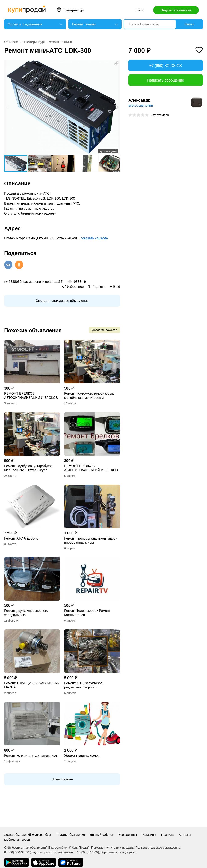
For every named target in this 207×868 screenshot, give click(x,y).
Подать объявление (176, 10)
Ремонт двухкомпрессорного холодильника (26, 613)
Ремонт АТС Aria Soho (21, 538)
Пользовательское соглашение (158, 847)
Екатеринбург (74, 10)
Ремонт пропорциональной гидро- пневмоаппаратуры (90, 540)
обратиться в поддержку (118, 852)
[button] (116, 63)
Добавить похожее (105, 330)
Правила (168, 835)
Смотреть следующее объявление (62, 301)
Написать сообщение (166, 80)
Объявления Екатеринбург (25, 42)
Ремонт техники (60, 42)
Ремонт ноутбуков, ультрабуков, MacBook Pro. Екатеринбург (29, 468)
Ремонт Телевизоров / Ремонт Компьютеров (87, 613)
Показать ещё (62, 779)
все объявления (141, 105)
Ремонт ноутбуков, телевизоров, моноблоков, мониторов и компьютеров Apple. (89, 396)
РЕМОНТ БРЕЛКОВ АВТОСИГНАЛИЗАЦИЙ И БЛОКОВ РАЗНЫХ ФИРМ (31, 396)
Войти (139, 10)
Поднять (99, 287)
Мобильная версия (18, 840)
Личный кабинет (102, 835)
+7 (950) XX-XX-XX (166, 66)
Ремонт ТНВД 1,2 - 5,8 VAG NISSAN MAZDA (32, 685)
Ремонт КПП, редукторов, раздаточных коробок (84, 685)
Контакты (186, 835)
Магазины (149, 835)
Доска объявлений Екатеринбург (28, 835)
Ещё (117, 287)
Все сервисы (128, 835)
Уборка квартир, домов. (82, 756)
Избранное (75, 287)
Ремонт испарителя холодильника (30, 756)
